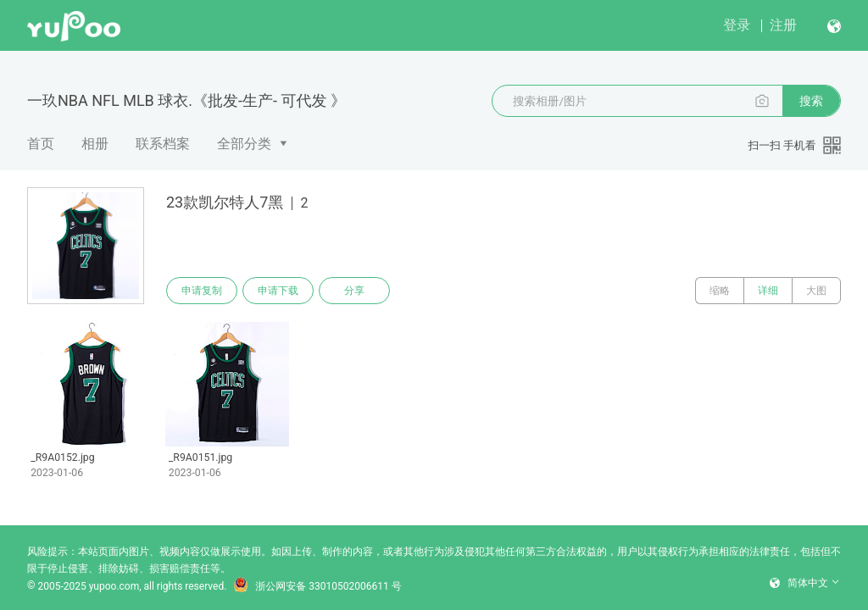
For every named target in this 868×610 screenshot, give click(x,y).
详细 (768, 291)
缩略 (720, 291)
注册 (783, 25)
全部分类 (244, 144)
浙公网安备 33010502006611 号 (317, 586)
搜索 (811, 101)
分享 (354, 291)
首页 (41, 144)
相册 (95, 144)
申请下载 (278, 291)
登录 (737, 25)
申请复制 (202, 291)
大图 (816, 291)
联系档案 (163, 144)
